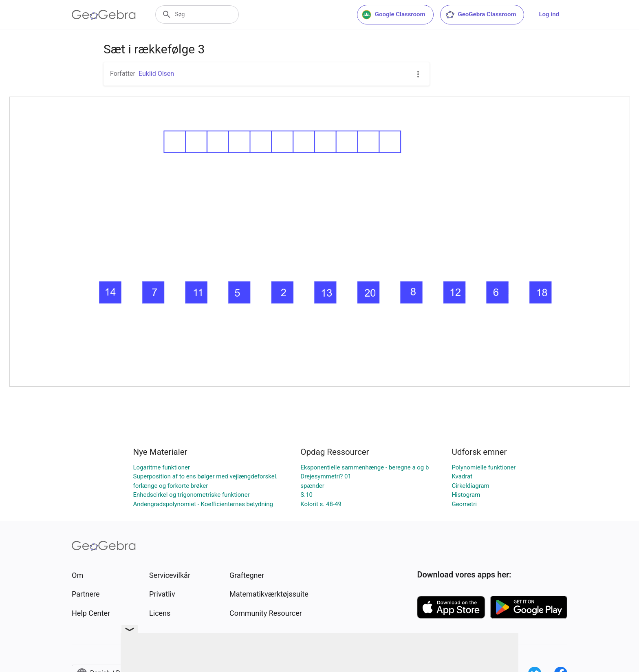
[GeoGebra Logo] (104, 15)
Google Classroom (394, 15)
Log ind (549, 14)
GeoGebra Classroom (481, 15)
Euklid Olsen (156, 74)
